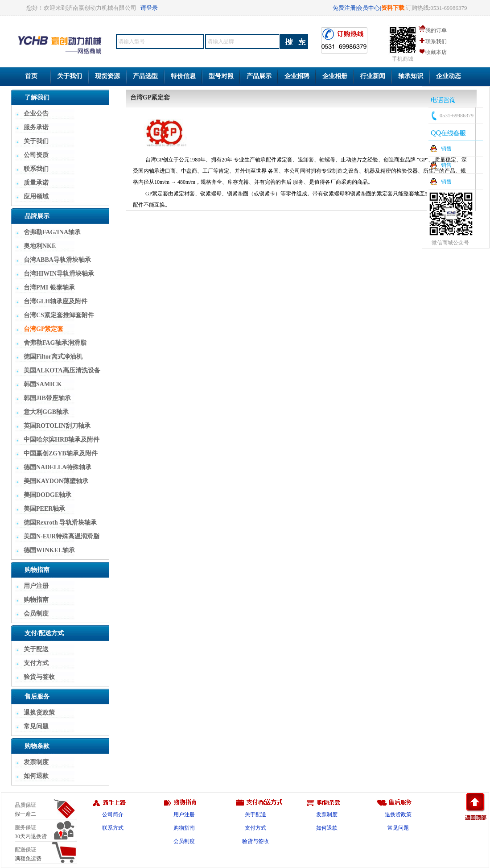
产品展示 (259, 76)
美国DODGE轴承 (47, 495)
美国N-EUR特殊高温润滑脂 (62, 536)
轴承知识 (411, 76)
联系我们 (436, 41)
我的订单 (436, 30)
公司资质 (36, 155)
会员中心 (368, 8)
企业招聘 (297, 76)
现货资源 (107, 76)
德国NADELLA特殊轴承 (58, 467)
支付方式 (36, 663)
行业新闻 (373, 76)
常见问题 (36, 726)
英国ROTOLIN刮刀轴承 (57, 426)
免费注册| (345, 8)
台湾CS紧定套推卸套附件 (59, 315)
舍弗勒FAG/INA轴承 (52, 232)
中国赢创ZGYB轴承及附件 (61, 453)
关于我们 (70, 76)
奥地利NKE (40, 246)
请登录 (149, 8)
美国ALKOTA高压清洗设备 (62, 370)
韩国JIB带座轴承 (47, 398)
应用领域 (36, 196)
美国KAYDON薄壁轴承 (56, 481)
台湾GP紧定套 (43, 329)
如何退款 (36, 776)
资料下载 (393, 8)
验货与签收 (39, 677)
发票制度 (36, 762)
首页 (31, 76)
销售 (446, 149)
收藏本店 (436, 52)
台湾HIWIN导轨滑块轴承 (59, 274)
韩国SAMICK (43, 384)
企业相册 (335, 76)
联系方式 (113, 828)
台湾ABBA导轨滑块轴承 (57, 260)
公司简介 (113, 814)
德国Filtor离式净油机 (53, 357)
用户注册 (36, 586)
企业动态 (449, 76)
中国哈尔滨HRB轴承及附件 (62, 440)
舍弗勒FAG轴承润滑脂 (55, 343)
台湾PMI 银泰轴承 (49, 287)
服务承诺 (36, 127)
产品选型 (145, 76)
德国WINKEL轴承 (49, 550)
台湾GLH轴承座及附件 (56, 301)
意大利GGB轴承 (46, 412)
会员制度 (36, 614)
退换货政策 (39, 713)
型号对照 (221, 76)
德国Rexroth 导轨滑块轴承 (60, 523)
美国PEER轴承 (44, 509)
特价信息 (183, 76)
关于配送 (36, 649)
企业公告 (36, 114)
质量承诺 (36, 183)
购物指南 (36, 600)
